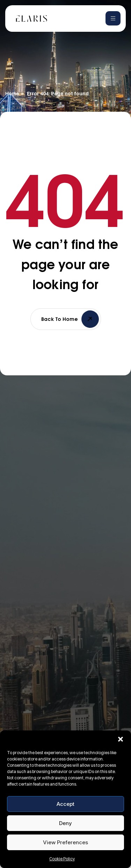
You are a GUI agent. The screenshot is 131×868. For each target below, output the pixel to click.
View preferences (65, 842)
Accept (65, 804)
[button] (121, 739)
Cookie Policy (62, 859)
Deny (65, 823)
